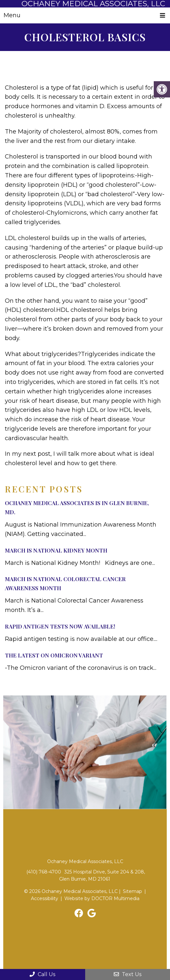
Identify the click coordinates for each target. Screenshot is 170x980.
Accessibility (45, 898)
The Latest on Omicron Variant (54, 655)
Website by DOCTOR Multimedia (102, 898)
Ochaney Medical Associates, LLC (93, 4)
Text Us (128, 974)
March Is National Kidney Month (56, 550)
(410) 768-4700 (44, 872)
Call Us (42, 974)
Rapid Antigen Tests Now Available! (60, 626)
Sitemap (132, 891)
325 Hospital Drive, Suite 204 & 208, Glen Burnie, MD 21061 (102, 875)
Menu (12, 15)
